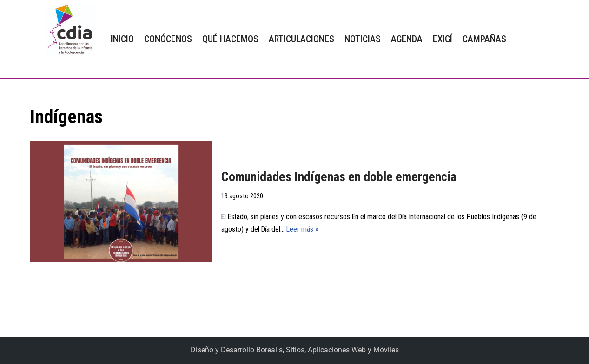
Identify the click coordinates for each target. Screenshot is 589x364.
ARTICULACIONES (301, 39)
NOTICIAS (363, 39)
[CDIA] (68, 30)
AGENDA (407, 39)
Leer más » (304, 230)
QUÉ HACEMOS (230, 39)
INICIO (122, 39)
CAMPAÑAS (484, 39)
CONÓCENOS (168, 39)
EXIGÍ (443, 39)
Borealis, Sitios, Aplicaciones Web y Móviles (328, 350)
